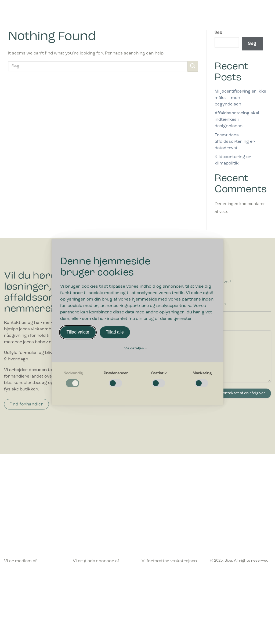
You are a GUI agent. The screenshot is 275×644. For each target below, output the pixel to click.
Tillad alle (115, 332)
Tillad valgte (78, 332)
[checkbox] (73, 380)
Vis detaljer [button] (136, 349)
